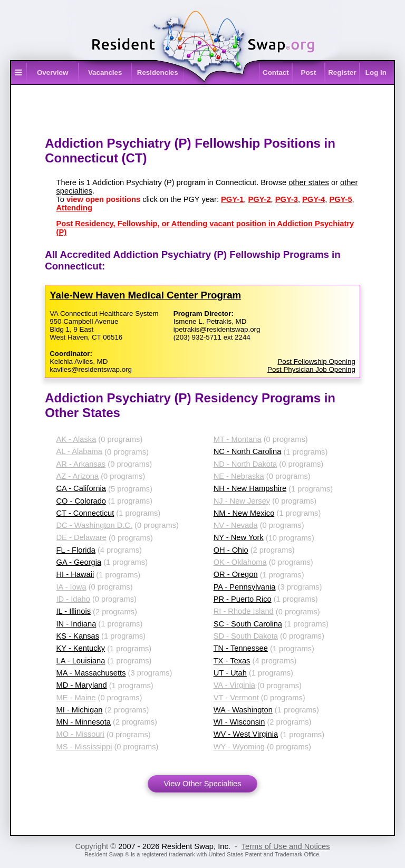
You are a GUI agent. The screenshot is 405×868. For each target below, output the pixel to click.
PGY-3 (287, 199)
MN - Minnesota (84, 722)
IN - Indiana (76, 624)
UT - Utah (230, 673)
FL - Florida (76, 550)
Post (309, 73)
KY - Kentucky (81, 648)
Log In (376, 73)
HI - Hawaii (75, 574)
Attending (74, 208)
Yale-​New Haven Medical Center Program (145, 295)
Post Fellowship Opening (316, 361)
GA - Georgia (79, 562)
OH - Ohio (231, 550)
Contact (276, 73)
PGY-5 (340, 199)
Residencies (158, 73)
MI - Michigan (80, 710)
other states (309, 182)
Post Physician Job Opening (311, 369)
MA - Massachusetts (91, 673)
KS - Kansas (78, 636)
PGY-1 (232, 199)
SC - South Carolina (248, 624)
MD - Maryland (82, 685)
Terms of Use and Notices (286, 846)
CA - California (81, 488)
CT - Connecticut (85, 513)
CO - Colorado (81, 501)
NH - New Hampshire (250, 488)
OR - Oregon (236, 574)
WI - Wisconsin (239, 722)
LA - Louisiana (81, 661)
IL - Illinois (74, 611)
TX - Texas (232, 661)
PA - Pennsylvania (245, 587)
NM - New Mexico (244, 513)
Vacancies (105, 73)
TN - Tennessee (241, 648)
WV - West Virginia (246, 734)
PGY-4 (314, 199)
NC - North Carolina (248, 451)
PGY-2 (259, 199)
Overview (52, 73)
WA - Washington (243, 710)
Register (342, 73)
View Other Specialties (202, 784)
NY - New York (239, 537)
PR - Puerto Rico (243, 599)
